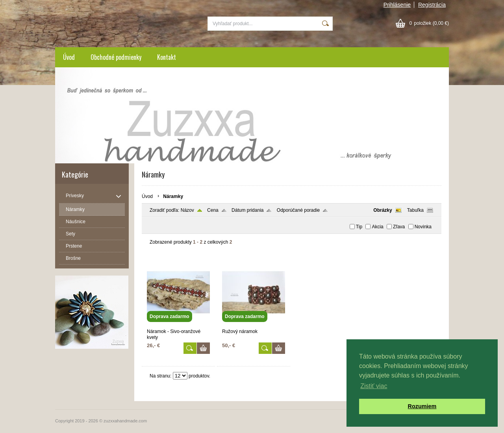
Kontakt (167, 57)
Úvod (69, 57)
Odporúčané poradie (298, 210)
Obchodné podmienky (116, 57)
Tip (359, 227)
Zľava (399, 227)
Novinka (423, 227)
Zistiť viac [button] (374, 386)
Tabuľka (415, 210)
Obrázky (383, 210)
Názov (187, 210)
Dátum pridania (247, 210)
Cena (213, 210)
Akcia (377, 227)
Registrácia (432, 5)
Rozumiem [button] (422, 406)
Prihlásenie (397, 5)
